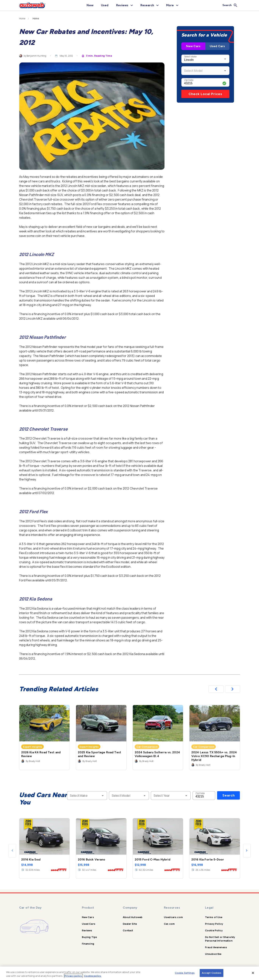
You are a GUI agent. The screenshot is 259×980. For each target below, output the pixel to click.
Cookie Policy (214, 930)
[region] (129, 973)
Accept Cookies (212, 973)
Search (229, 795)
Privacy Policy (214, 924)
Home (22, 19)
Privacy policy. (73, 976)
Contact (128, 930)
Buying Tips (90, 937)
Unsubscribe (213, 954)
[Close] (253, 973)
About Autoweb (133, 917)
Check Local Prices (205, 94)
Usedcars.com (173, 917)
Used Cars (217, 46)
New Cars (193, 46)
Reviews (87, 930)
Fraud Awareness (216, 947)
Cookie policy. (93, 976)
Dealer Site (130, 924)
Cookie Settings (185, 973)
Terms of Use (214, 917)
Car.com (169, 924)
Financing (88, 944)
